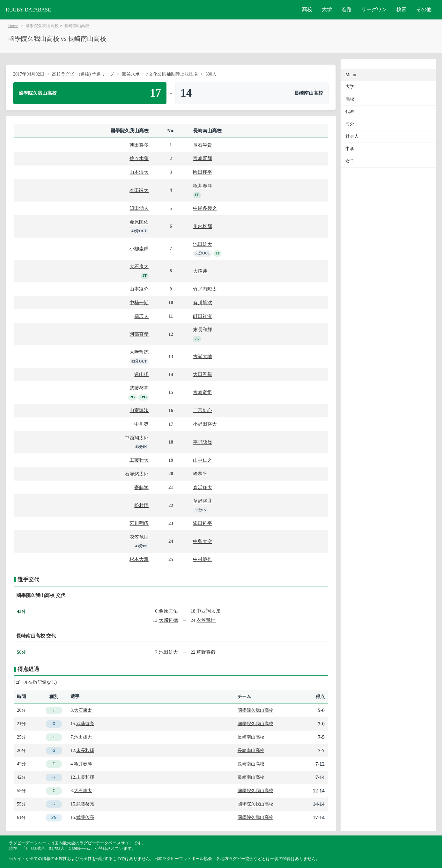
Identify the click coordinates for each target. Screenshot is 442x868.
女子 (350, 161)
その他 (424, 9)
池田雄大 (203, 244)
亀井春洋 (203, 186)
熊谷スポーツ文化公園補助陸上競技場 (160, 74)
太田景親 (203, 374)
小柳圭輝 (139, 249)
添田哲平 (203, 523)
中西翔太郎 (137, 438)
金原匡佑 (139, 222)
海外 (350, 124)
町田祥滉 (203, 316)
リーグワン (374, 9)
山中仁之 (203, 460)
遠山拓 (141, 374)
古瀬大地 (203, 356)
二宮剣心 (203, 410)
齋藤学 (141, 487)
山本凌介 (139, 289)
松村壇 (141, 505)
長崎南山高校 (207, 131)
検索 (401, 9)
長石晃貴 (203, 145)
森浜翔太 (203, 487)
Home (13, 26)
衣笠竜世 (139, 537)
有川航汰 (203, 302)
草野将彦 (203, 501)
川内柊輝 (203, 226)
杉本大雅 (139, 559)
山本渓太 (139, 172)
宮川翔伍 (139, 523)
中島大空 (203, 541)
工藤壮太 (139, 460)
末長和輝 (203, 330)
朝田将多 (139, 145)
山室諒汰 (139, 410)
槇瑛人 (141, 316)
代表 (350, 111)
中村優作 (203, 559)
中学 (350, 149)
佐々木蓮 (139, 158)
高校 (307, 9)
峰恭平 (200, 474)
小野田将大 (205, 424)
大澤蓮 (200, 271)
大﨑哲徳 (139, 352)
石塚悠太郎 (137, 474)
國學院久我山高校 (129, 131)
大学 (327, 9)
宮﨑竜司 (203, 392)
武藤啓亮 (139, 388)
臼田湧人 (139, 208)
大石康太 (139, 266)
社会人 (352, 136)
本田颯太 (139, 190)
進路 (347, 9)
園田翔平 (203, 172)
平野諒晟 (203, 442)
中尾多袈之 (205, 208)
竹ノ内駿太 (205, 289)
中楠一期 (139, 302)
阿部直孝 (139, 334)
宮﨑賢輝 (203, 158)
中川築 (141, 424)
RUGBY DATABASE (28, 10)
